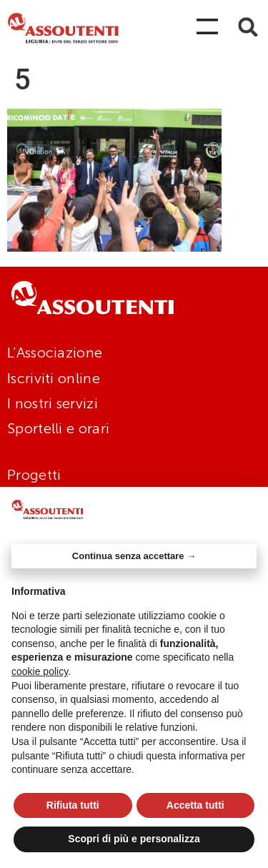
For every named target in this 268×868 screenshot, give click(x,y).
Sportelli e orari (58, 428)
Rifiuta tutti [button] (73, 805)
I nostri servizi (53, 403)
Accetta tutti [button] (195, 805)
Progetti (34, 475)
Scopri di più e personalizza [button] (134, 839)
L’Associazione (55, 352)
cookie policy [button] (40, 671)
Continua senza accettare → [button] (134, 556)
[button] (248, 27)
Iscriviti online (54, 378)
